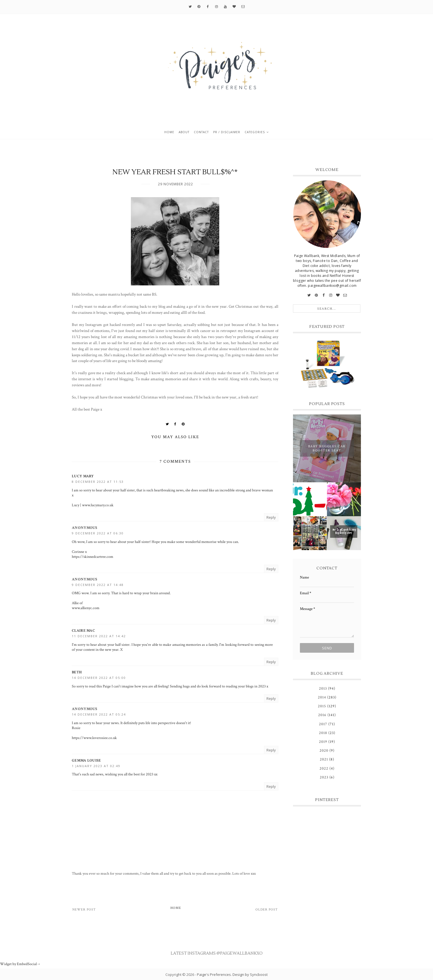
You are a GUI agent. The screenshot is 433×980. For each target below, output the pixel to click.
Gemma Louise (86, 761)
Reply (271, 517)
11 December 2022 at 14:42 (99, 636)
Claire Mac (83, 631)
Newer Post (84, 910)
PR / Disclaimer (227, 132)
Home (169, 132)
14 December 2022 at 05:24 (99, 714)
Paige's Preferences (214, 974)
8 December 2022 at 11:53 (98, 482)
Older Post (267, 910)
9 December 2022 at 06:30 (98, 533)
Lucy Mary (83, 476)
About (184, 132)
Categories (255, 132)
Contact (201, 132)
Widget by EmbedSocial (20, 964)
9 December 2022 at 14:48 (98, 585)
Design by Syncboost (250, 974)
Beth (77, 672)
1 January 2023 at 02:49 (96, 766)
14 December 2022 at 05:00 (99, 678)
